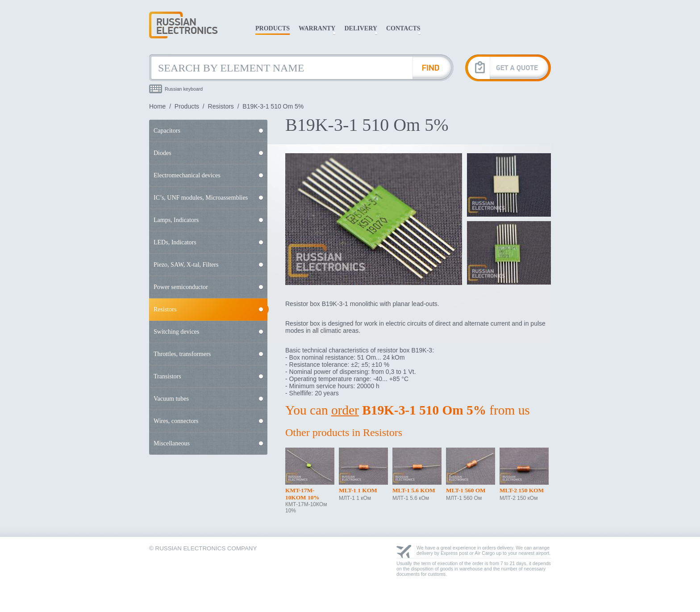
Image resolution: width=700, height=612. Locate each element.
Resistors (221, 106)
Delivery (360, 28)
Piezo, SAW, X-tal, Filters (186, 265)
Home (157, 106)
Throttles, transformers (182, 354)
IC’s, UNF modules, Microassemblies (201, 198)
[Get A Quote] (508, 68)
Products (273, 28)
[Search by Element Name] (281, 68)
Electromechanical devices (187, 175)
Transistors (167, 376)
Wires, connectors (176, 421)
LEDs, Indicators (175, 242)
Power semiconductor (181, 287)
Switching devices (176, 332)
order (345, 410)
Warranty (317, 28)
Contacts (403, 28)
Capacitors (167, 131)
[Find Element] (433, 68)
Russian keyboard (184, 89)
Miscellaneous (172, 443)
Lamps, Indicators (176, 220)
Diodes (162, 153)
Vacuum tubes (171, 399)
